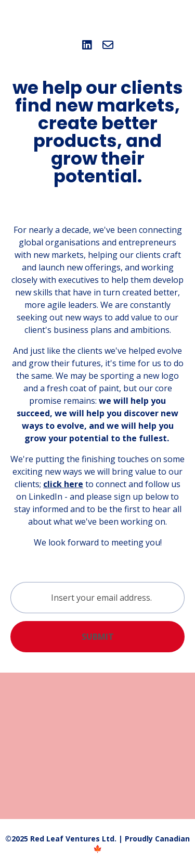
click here (63, 484)
